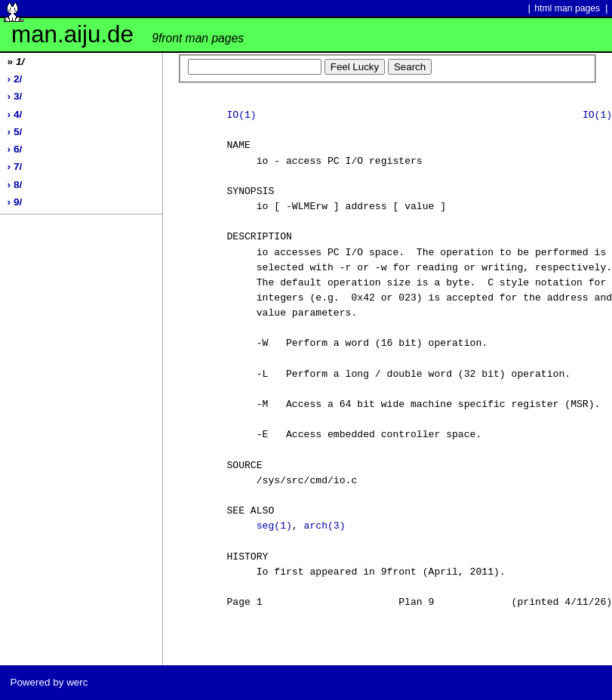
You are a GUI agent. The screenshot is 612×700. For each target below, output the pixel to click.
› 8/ (15, 185)
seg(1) (274, 526)
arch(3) (325, 526)
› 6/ (15, 149)
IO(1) (241, 116)
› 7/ (15, 167)
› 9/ (15, 202)
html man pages (567, 8)
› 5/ (15, 132)
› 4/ (15, 114)
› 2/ (15, 79)
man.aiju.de (128, 34)
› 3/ (15, 96)
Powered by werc (49, 682)
